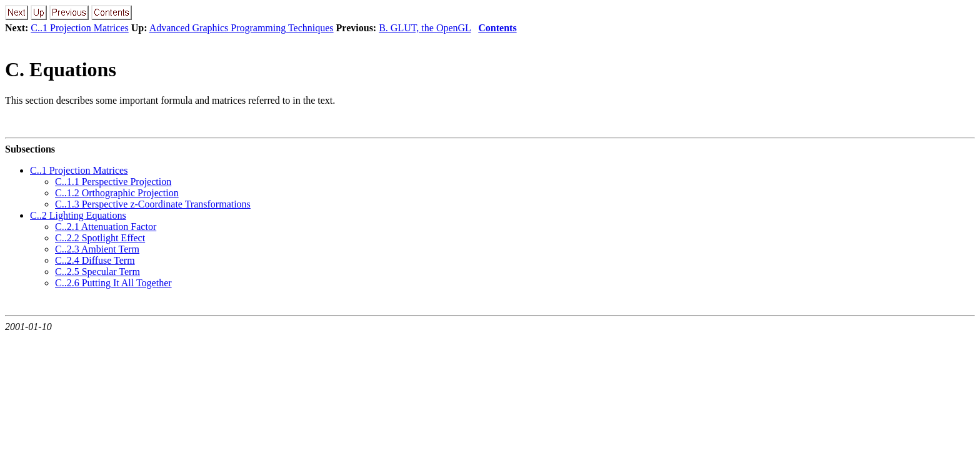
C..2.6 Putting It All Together (113, 283)
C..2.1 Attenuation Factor (106, 227)
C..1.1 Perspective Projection (113, 182)
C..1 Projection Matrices (79, 28)
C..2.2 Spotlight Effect (100, 238)
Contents (497, 28)
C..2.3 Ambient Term (97, 249)
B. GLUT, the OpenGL (425, 28)
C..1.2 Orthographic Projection (117, 193)
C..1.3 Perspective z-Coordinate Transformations (153, 204)
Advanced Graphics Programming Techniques (242, 28)
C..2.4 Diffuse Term (95, 260)
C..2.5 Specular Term (97, 272)
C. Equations (61, 69)
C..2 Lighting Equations (78, 215)
